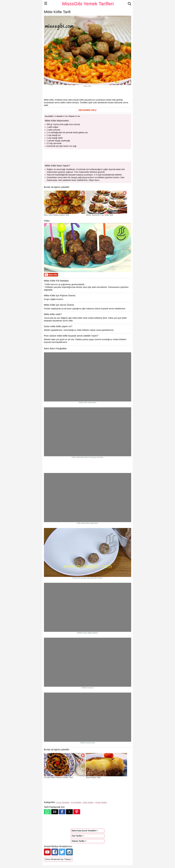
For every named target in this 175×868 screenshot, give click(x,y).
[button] (88, 110)
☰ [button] (46, 3)
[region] (88, 93)
